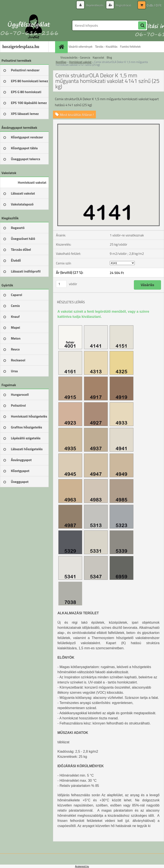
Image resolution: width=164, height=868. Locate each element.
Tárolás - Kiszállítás (106, 47)
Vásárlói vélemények (81, 47)
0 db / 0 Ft (154, 5)
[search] (142, 26)
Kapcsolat (98, 57)
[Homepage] (62, 47)
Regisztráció (123, 5)
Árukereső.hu (82, 866)
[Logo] (29, 25)
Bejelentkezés (95, 5)
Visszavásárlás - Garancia (75, 57)
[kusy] (61, 284)
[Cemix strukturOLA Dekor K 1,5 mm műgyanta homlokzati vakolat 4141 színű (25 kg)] (108, 121)
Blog (109, 57)
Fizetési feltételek (130, 47)
